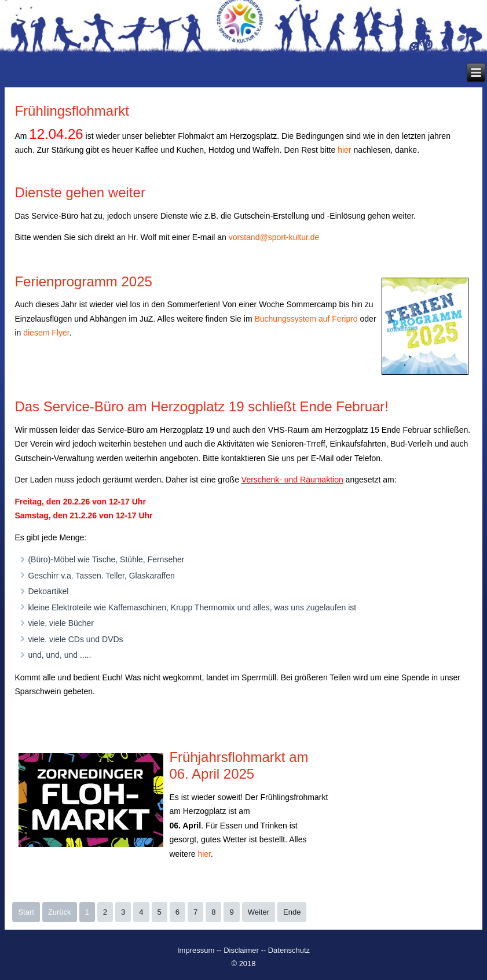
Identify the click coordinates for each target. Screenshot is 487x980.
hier (345, 150)
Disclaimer (241, 950)
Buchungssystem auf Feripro (306, 319)
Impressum (197, 950)
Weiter (259, 912)
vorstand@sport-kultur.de (274, 237)
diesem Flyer (46, 333)
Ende (292, 912)
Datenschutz (289, 950)
